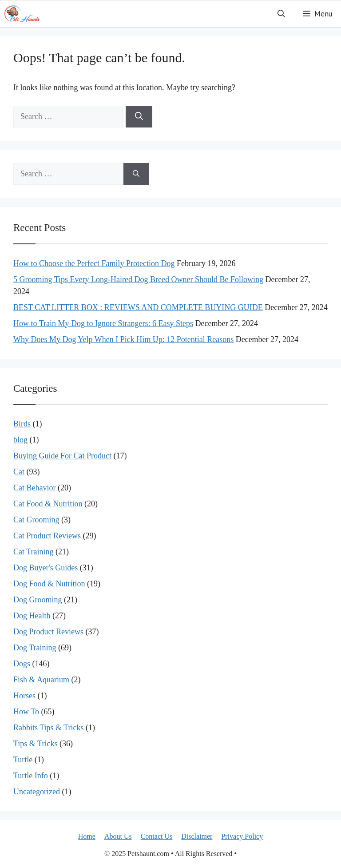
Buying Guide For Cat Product (62, 456)
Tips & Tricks (35, 744)
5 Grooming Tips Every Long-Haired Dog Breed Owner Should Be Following (138, 279)
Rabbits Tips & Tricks (49, 728)
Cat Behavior (34, 488)
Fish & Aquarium (41, 680)
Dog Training (35, 648)
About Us (118, 836)
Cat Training (34, 552)
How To (26, 712)
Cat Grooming (36, 520)
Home (87, 836)
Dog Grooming (38, 600)
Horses (24, 696)
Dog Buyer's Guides (46, 568)
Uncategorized (37, 792)
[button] (281, 14)
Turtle (23, 760)
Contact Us (157, 836)
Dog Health (32, 616)
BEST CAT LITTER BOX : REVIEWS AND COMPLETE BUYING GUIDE (138, 307)
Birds (22, 424)
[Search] (139, 117)
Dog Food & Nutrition (49, 584)
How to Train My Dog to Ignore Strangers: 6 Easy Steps (103, 323)
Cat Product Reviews (47, 536)
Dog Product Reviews (48, 632)
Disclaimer (197, 836)
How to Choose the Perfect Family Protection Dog (94, 263)
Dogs (22, 664)
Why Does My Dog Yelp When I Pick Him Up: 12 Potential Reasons (123, 339)
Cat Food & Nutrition (48, 504)
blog (20, 440)
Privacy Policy (242, 836)
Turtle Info (31, 776)
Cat (19, 472)
